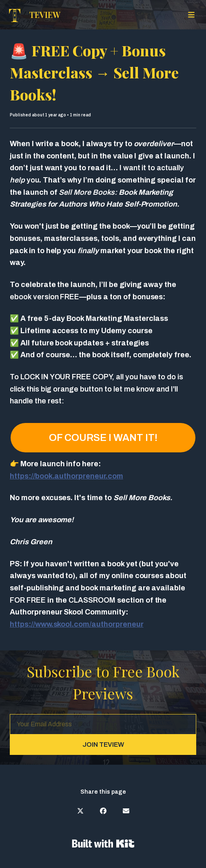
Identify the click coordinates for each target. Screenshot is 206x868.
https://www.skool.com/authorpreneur (77, 624)
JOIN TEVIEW (103, 744)
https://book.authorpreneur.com (66, 476)
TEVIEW (45, 14)
